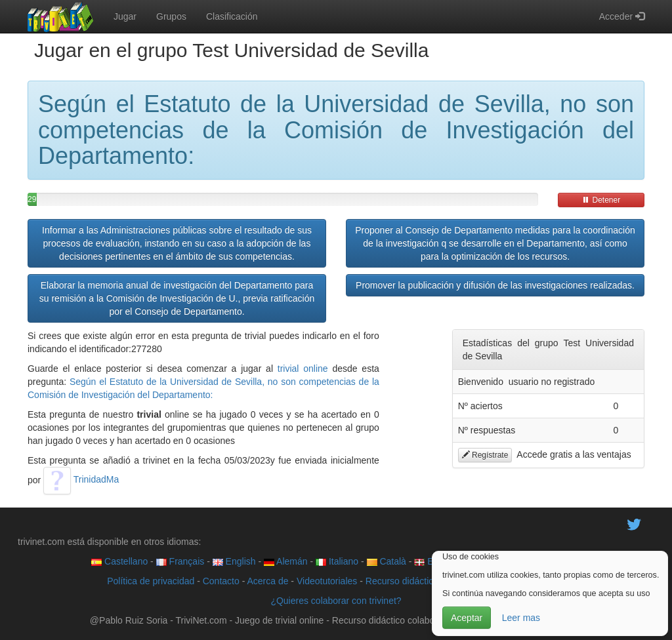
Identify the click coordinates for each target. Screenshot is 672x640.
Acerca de (267, 581)
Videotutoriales (327, 581)
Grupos (171, 16)
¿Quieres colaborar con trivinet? (336, 601)
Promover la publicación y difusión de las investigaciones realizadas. (495, 285)
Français (180, 561)
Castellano (119, 561)
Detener (601, 200)
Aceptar (467, 618)
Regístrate (485, 455)
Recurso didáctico (402, 581)
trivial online (303, 369)
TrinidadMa (81, 479)
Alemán (286, 561)
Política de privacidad (151, 581)
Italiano (337, 561)
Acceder (622, 16)
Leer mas (521, 618)
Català (387, 561)
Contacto (221, 581)
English (234, 561)
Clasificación (232, 16)
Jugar (125, 16)
